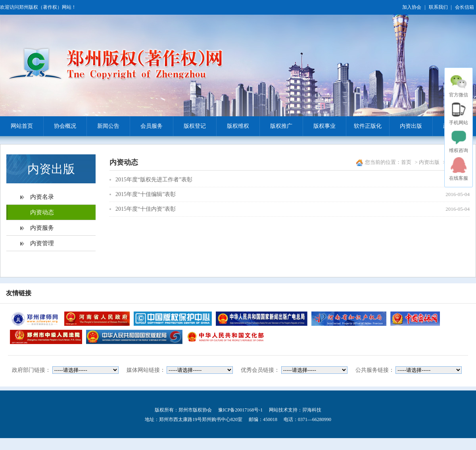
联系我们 (438, 7)
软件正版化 (364, 126)
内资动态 (42, 212)
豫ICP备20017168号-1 (241, 410)
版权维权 (233, 126)
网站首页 (22, 126)
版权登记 (189, 126)
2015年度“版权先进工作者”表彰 (154, 180)
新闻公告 (103, 126)
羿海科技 (312, 410)
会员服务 (146, 126)
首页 (406, 162)
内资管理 (42, 243)
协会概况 (60, 126)
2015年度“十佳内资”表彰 (146, 209)
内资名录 (42, 197)
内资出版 (406, 126)
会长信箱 (464, 7)
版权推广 (276, 126)
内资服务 (42, 228)
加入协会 (412, 7)
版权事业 (319, 126)
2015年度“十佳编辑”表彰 (146, 194)
